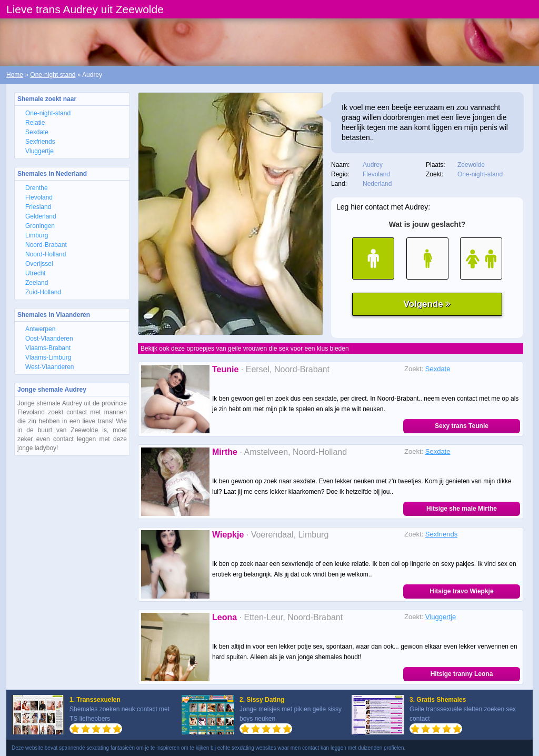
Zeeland (37, 283)
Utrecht (36, 273)
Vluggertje (39, 151)
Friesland (38, 207)
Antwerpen (40, 329)
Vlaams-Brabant (48, 348)
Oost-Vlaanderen (49, 339)
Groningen (40, 226)
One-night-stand (53, 75)
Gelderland (41, 216)
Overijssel (39, 264)
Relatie (35, 123)
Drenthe (37, 188)
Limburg (37, 235)
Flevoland (39, 197)
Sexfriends (40, 142)
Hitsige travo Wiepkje (461, 591)
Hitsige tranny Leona (462, 674)
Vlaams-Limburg (48, 357)
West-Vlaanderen (50, 367)
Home (15, 75)
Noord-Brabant (46, 245)
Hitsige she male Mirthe (462, 509)
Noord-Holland (46, 254)
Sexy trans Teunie (462, 426)
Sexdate (37, 132)
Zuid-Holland (43, 292)
